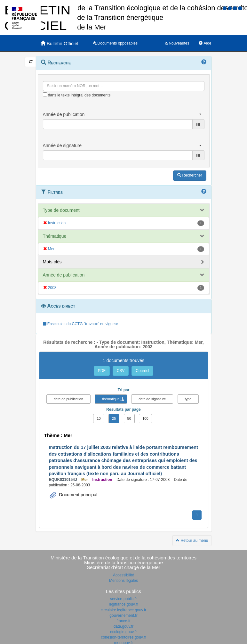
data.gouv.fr (124, 626)
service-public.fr (124, 599)
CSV (121, 371)
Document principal (78, 495)
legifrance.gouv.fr (123, 604)
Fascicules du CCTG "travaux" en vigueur (80, 324)
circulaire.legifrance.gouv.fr (124, 610)
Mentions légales (124, 581)
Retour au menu (192, 541)
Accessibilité (124, 575)
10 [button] (99, 418)
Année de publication (64, 275)
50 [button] (129, 418)
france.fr (124, 621)
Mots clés (52, 262)
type (188, 399)
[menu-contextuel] (45, 94)
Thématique (55, 236)
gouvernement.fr (123, 615)
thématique (111, 399)
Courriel (142, 371)
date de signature (152, 399)
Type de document (61, 210)
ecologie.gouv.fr (124, 632)
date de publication (68, 399)
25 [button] (114, 418)
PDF (102, 371)
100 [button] (145, 418)
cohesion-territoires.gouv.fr (123, 637)
